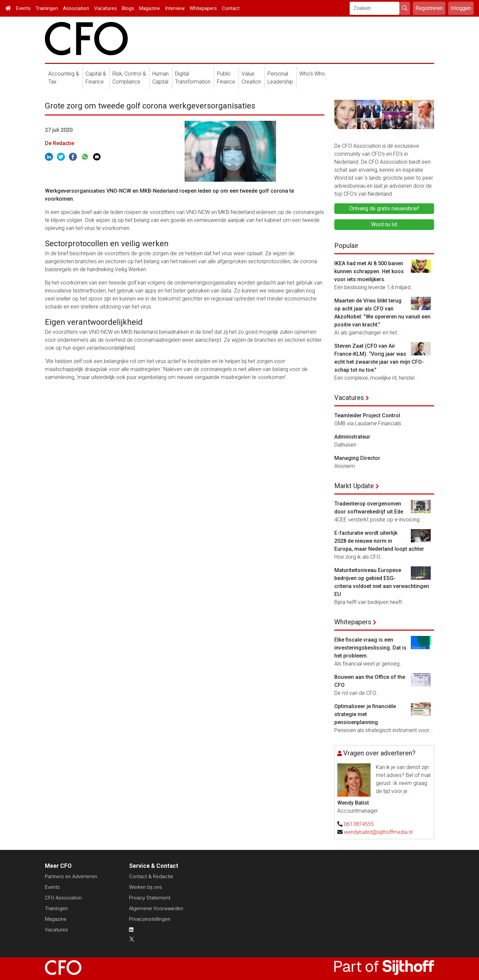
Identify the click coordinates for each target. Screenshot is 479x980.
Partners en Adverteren (71, 877)
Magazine (150, 8)
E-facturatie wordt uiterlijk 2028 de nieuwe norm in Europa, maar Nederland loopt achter (379, 541)
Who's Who (312, 74)
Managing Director (357, 458)
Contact (231, 8)
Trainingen (47, 8)
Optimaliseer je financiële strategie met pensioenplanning (365, 714)
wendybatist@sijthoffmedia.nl (378, 832)
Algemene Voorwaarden (156, 908)
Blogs (128, 8)
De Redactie (60, 143)
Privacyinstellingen (150, 919)
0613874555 (359, 824)
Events (23, 8)
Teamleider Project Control (367, 415)
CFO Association (63, 898)
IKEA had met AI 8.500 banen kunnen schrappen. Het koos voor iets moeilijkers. (369, 271)
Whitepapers (203, 8)
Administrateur (352, 437)
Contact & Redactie (151, 877)
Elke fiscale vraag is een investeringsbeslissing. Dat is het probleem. (370, 648)
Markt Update (354, 486)
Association (76, 8)
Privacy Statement (150, 898)
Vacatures (105, 8)
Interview (175, 8)
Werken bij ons (146, 887)
